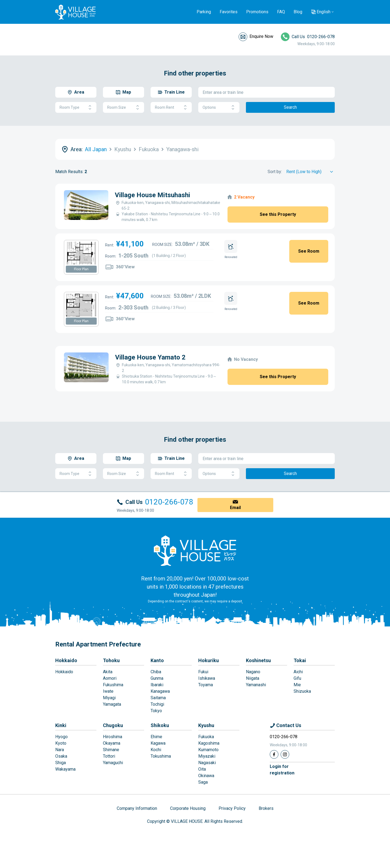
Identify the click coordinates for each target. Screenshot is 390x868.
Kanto (157, 660)
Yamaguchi (113, 763)
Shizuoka (302, 691)
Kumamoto (208, 750)
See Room (309, 251)
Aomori (110, 678)
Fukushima (113, 685)
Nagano (253, 672)
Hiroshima (113, 737)
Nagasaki (207, 763)
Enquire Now (261, 36)
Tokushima (161, 756)
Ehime (156, 737)
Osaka (61, 756)
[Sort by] (311, 172)
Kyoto (61, 743)
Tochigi (157, 704)
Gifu (297, 678)
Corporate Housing (188, 808)
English (324, 12)
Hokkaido (66, 660)
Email (235, 508)
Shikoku (160, 725)
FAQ (281, 12)
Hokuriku (209, 660)
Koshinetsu (258, 660)
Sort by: (275, 172)
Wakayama (65, 769)
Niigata (253, 678)
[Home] (195, 550)
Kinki (61, 725)
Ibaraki (157, 685)
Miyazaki (207, 756)
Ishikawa (207, 678)
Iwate (108, 691)
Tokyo (156, 711)
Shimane (111, 750)
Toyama (206, 685)
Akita (108, 672)
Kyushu (206, 725)
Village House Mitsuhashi (152, 195)
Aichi (298, 672)
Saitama (158, 698)
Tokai (300, 660)
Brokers (266, 808)
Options (219, 108)
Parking (204, 12)
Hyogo (61, 737)
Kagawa (158, 743)
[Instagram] (285, 754)
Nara (60, 750)
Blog (298, 12)
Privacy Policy (232, 808)
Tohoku (111, 660)
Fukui (203, 672)
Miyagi (109, 698)
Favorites (229, 12)
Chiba (156, 672)
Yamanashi (256, 685)
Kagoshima (209, 743)
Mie (297, 685)
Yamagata (112, 704)
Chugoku (113, 725)
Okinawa (206, 776)
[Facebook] (274, 754)
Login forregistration (282, 770)
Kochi (156, 750)
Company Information (137, 808)
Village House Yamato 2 (150, 357)
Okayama (112, 743)
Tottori (109, 756)
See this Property (278, 214)
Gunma (157, 678)
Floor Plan (81, 269)
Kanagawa (160, 691)
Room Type (76, 108)
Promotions (257, 12)
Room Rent (171, 108)
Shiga (61, 763)
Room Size (123, 108)
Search (290, 107)
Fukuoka (206, 737)
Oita (202, 769)
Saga (203, 782)
